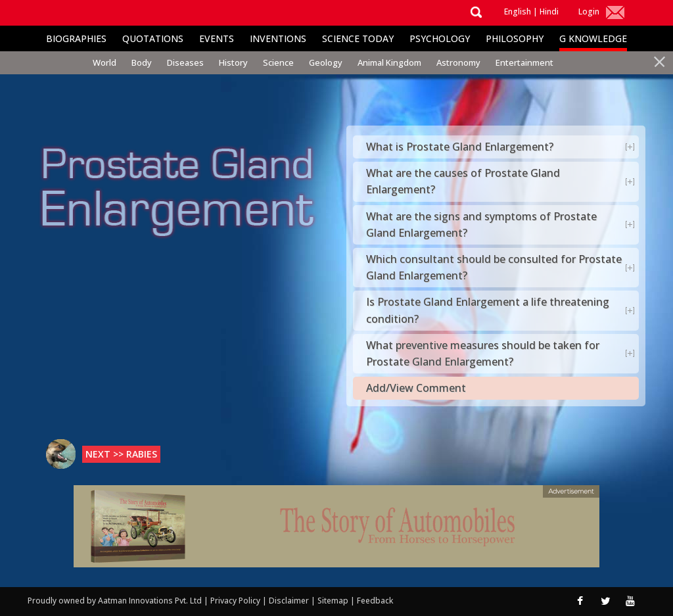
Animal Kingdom (389, 62)
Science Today (358, 38)
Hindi (549, 12)
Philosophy (515, 38)
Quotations (153, 38)
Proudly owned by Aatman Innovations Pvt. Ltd (115, 601)
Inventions (278, 38)
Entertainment (524, 62)
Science (278, 62)
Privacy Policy (236, 601)
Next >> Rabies (121, 454)
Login (589, 12)
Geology (326, 62)
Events (217, 38)
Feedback (375, 601)
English (518, 12)
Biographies (76, 38)
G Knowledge (593, 38)
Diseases (185, 62)
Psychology (440, 38)
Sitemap (334, 601)
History (233, 62)
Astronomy (458, 62)
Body (142, 62)
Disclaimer (289, 601)
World (104, 62)
